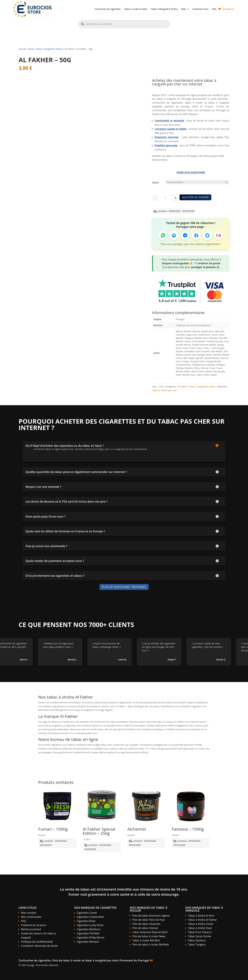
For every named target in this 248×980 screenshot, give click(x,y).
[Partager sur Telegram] (174, 235)
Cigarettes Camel (87, 913)
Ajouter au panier (195, 197)
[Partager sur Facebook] (196, 235)
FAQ (214, 9)
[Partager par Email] (219, 235)
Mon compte (29, 913)
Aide (183, 9)
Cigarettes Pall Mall (88, 933)
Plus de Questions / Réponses (124, 587)
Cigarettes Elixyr (86, 921)
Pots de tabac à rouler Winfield (150, 945)
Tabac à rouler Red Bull (146, 940)
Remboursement (31, 929)
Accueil (22, 49)
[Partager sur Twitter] (207, 235)
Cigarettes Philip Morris (91, 938)
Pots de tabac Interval (145, 928)
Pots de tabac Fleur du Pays (149, 920)
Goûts (155, 183)
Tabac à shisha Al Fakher (202, 920)
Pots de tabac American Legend (151, 916)
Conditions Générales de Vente (39, 946)
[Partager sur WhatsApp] (163, 235)
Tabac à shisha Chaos (201, 924)
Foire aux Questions (191, 172)
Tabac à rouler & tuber (136, 9)
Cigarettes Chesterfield (90, 917)
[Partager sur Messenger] (185, 235)
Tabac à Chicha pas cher (165, 390)
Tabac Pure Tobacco (200, 932)
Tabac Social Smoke (200, 936)
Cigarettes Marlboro (89, 929)
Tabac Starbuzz (197, 940)
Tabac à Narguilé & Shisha (164, 9)
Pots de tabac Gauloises (146, 924)
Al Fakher (70, 49)
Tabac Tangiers (197, 945)
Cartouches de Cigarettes (108, 9)
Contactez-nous (200, 9)
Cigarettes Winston (88, 942)
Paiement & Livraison (34, 925)
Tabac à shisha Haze (200, 928)
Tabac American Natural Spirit (150, 932)
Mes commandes (31, 917)
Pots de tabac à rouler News (149, 936)
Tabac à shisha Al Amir (201, 916)
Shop (31, 49)
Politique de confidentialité (37, 942)
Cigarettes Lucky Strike (90, 925)
